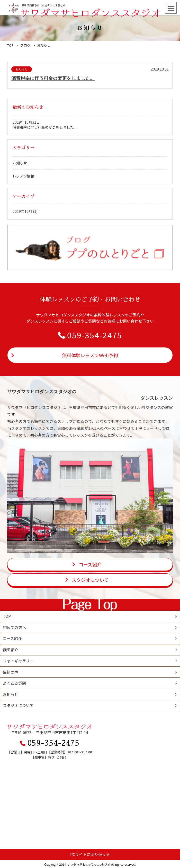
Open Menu (171, 8)
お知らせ (20, 163)
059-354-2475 (95, 335)
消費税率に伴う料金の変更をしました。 (53, 78)
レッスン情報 (23, 176)
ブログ (25, 45)
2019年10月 (22, 211)
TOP (10, 45)
